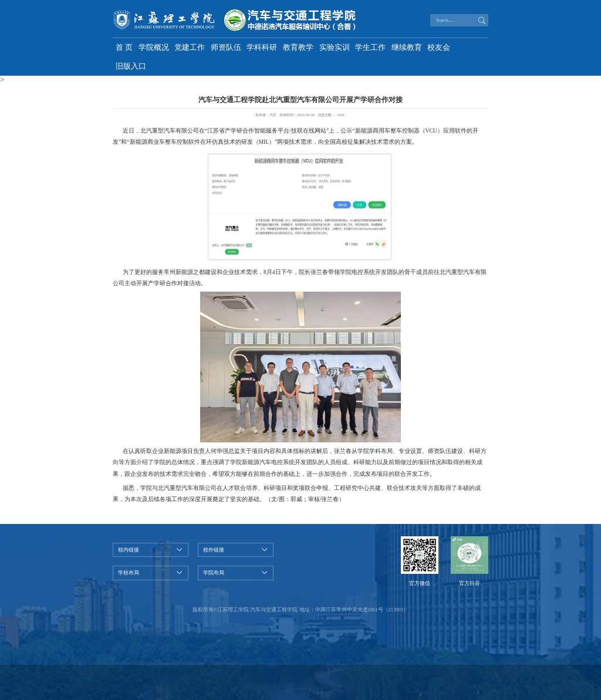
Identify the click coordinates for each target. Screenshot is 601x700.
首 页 (124, 48)
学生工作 (370, 48)
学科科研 (262, 48)
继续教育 (407, 48)
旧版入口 (131, 66)
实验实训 (335, 48)
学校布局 (129, 573)
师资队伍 (226, 48)
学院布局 (214, 573)
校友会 (439, 48)
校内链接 (129, 550)
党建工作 (190, 48)
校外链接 (214, 550)
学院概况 (154, 48)
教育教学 (298, 48)
